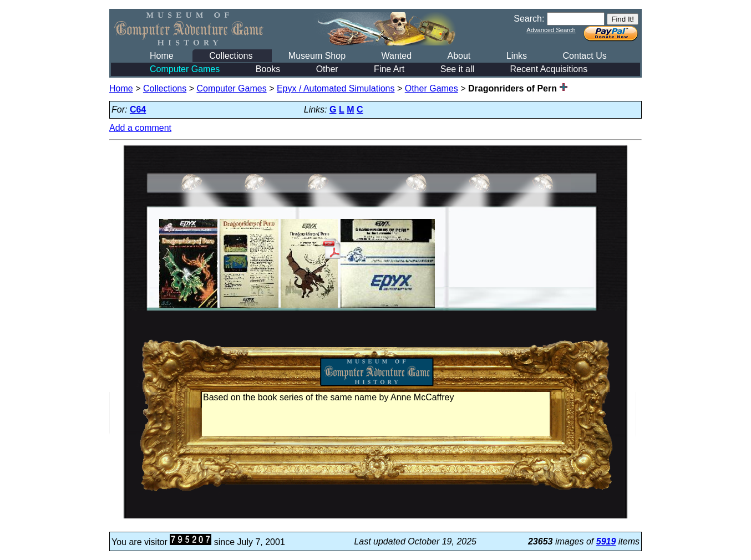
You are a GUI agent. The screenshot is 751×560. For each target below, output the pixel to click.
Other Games (432, 88)
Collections (231, 56)
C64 (138, 110)
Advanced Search (551, 30)
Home (162, 56)
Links (517, 56)
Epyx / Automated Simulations (336, 88)
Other (327, 69)
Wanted (396, 56)
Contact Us (585, 56)
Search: (529, 19)
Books (268, 69)
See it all (457, 69)
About (459, 56)
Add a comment (140, 128)
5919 (606, 541)
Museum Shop (317, 56)
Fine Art (389, 69)
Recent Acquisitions (549, 69)
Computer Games (185, 69)
